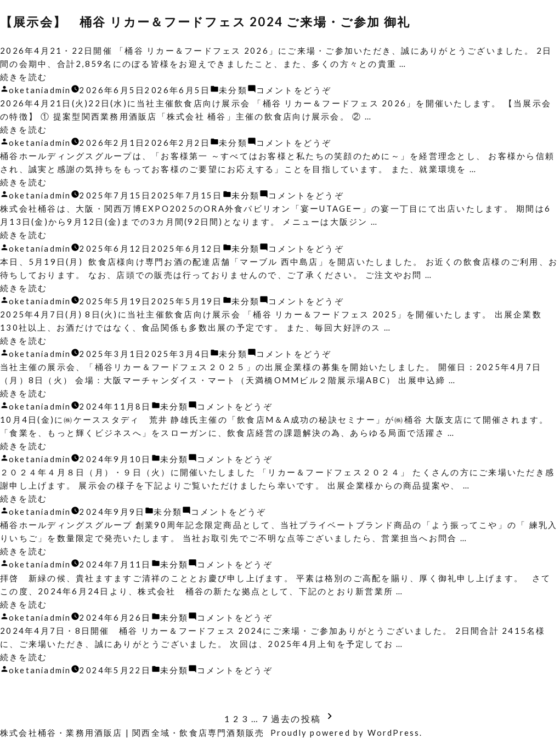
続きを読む (24, 77)
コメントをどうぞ (296, 90)
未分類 (235, 90)
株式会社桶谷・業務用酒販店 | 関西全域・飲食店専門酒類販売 (133, 731)
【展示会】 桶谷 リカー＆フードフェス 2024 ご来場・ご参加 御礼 (213, 22)
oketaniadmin (41, 90)
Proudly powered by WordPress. (348, 731)
